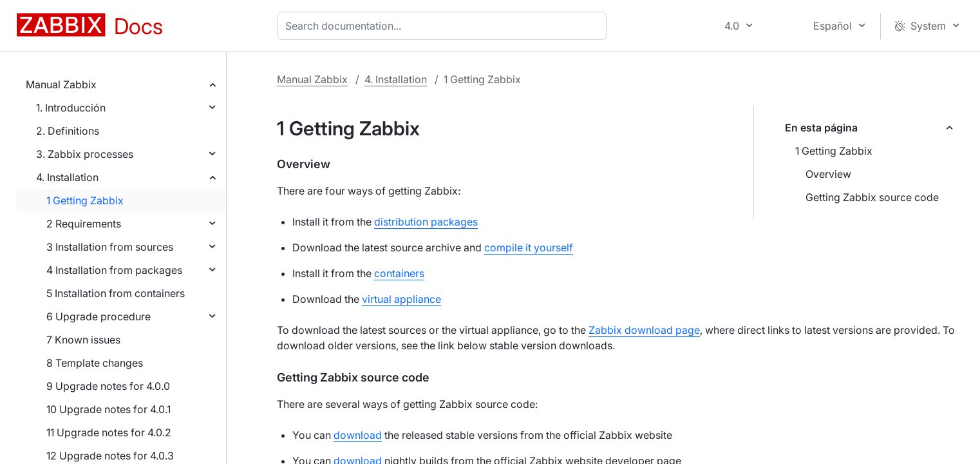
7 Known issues (83, 340)
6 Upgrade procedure (99, 316)
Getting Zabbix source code (872, 197)
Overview (828, 174)
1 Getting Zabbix (85, 200)
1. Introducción (71, 108)
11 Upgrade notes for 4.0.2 (109, 432)
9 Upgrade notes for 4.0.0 (108, 386)
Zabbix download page (644, 330)
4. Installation (67, 177)
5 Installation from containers (116, 293)
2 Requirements (84, 224)
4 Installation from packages (114, 270)
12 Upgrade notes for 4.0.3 (110, 456)
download (358, 435)
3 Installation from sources (110, 247)
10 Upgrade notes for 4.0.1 (108, 409)
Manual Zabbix (61, 84)
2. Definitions (68, 131)
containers (399, 273)
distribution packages (426, 222)
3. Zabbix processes (85, 154)
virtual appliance (401, 299)
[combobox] (444, 26)
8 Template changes (95, 363)
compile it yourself (529, 247)
